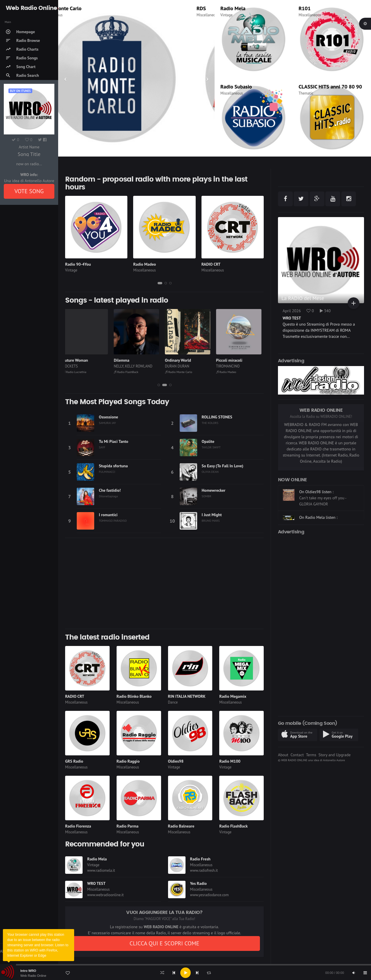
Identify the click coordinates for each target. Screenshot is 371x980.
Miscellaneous (75, 15)
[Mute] (354, 973)
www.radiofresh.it (204, 870)
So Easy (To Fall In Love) (223, 466)
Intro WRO (28, 971)
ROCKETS (73, 366)
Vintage (226, 15)
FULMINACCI (107, 472)
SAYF (102, 447)
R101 (305, 8)
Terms (311, 755)
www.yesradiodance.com (209, 895)
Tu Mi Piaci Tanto (114, 441)
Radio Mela (233, 8)
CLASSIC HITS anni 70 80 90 (330, 87)
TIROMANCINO (230, 366)
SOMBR (207, 496)
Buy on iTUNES (20, 91)
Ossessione (108, 417)
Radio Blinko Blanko (134, 696)
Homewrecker (214, 490)
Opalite (208, 441)
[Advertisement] (164, 583)
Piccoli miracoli (232, 360)
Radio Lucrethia (77, 372)
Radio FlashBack (129, 372)
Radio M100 (230, 761)
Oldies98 (176, 761)
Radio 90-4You (78, 264)
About (283, 755)
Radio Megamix (233, 696)
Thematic (306, 93)
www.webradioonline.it (105, 895)
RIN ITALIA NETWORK (187, 696)
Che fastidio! (110, 490)
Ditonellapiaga (108, 496)
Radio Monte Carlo (85, 8)
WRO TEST (96, 883)
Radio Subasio (236, 87)
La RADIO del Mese (303, 298)
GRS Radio (74, 761)
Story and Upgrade (335, 755)
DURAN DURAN (180, 366)
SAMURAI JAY (107, 423)
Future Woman (78, 360)
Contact (297, 755)
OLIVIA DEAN (210, 472)
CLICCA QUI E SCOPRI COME (164, 943)
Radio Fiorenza (78, 826)
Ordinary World (181, 360)
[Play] (185, 973)
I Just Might (212, 515)
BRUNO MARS (211, 521)
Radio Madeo (145, 264)
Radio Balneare (181, 826)
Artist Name (29, 147)
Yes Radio (199, 883)
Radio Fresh (200, 859)
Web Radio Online (33, 976)
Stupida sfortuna (113, 466)
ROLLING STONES (217, 417)
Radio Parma (127, 826)
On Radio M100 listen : (319, 490)
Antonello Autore (334, 760)
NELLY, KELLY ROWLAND (136, 366)
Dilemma (124, 360)
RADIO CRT (211, 264)
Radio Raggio (128, 761)
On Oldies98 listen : (316, 510)
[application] (185, 973)
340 (325, 311)
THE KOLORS (210, 423)
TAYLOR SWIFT (211, 447)
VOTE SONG (29, 191)
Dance (173, 702)
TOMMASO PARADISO (113, 521)
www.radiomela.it (101, 870)
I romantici (108, 515)
